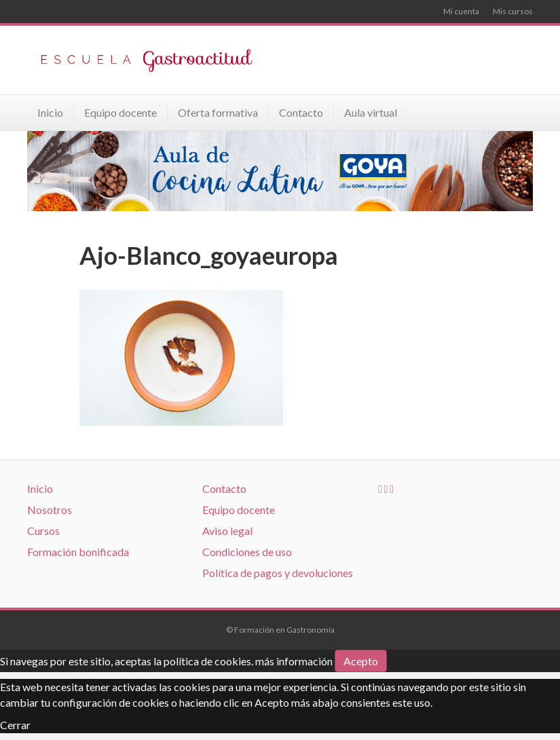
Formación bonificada (78, 552)
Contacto (301, 112)
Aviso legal (227, 531)
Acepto (361, 661)
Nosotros (50, 510)
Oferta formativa (218, 112)
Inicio (50, 112)
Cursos (43, 531)
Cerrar (15, 725)
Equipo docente (120, 112)
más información (294, 661)
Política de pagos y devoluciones (278, 573)
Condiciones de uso (247, 552)
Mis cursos (513, 11)
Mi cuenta (461, 11)
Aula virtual (371, 112)
